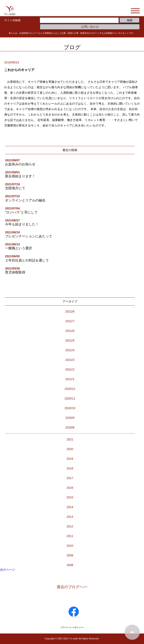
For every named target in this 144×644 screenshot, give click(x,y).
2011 (70, 536)
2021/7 (70, 321)
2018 (70, 468)
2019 (70, 459)
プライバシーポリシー (72, 627)
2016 (70, 488)
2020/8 (70, 427)
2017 (70, 478)
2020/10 (70, 408)
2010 (70, 546)
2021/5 (70, 340)
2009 (70, 555)
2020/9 (70, 418)
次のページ (7, 570)
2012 (70, 526)
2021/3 (70, 360)
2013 (70, 517)
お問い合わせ (90, 27)
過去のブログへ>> (72, 587)
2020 (70, 449)
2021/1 (70, 379)
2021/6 (70, 331)
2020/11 (70, 398)
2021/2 (70, 369)
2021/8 (70, 311)
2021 (70, 439)
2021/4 (70, 350)
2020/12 (70, 389)
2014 (70, 507)
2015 (70, 497)
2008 (70, 565)
